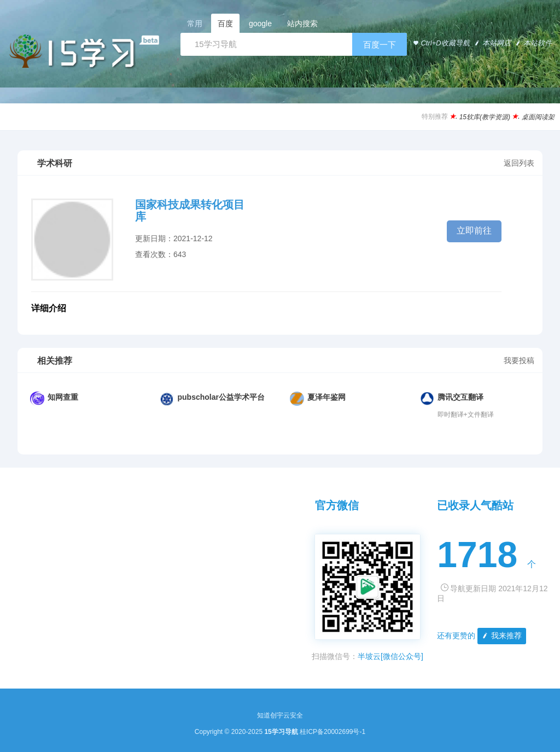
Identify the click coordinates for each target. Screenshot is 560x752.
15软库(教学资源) (485, 117)
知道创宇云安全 (280, 715)
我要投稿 (519, 360)
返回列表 (519, 163)
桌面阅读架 (538, 117)
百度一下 (380, 45)
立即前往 (474, 231)
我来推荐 (501, 636)
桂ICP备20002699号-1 (332, 732)
